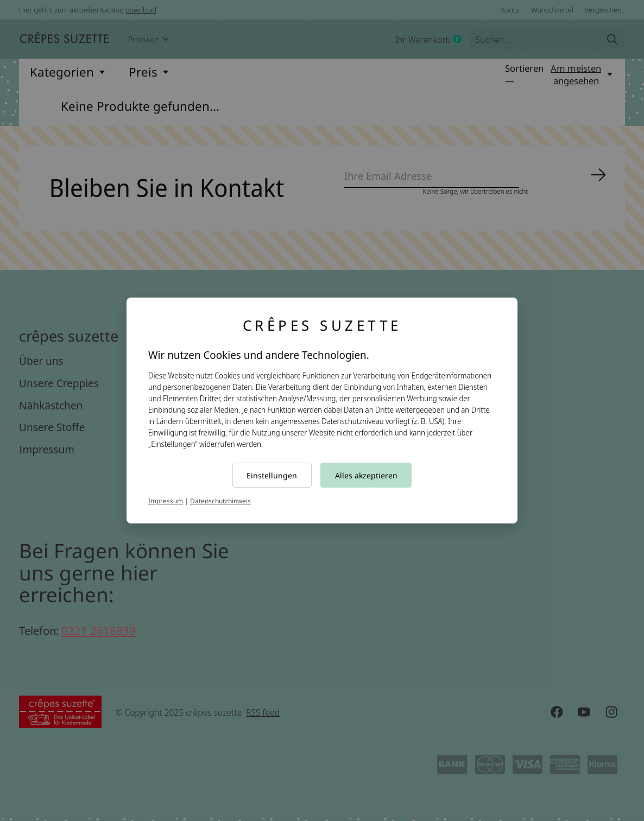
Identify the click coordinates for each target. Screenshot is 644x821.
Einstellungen (272, 475)
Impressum (166, 501)
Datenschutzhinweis (220, 501)
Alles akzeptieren (366, 475)
